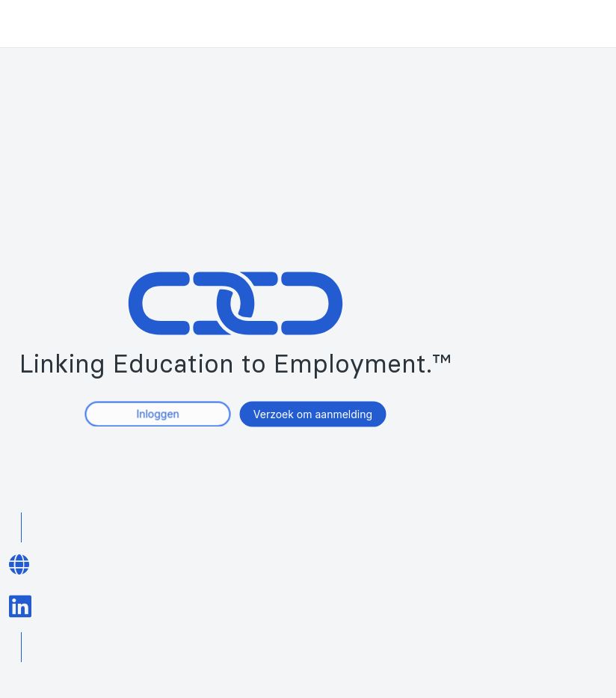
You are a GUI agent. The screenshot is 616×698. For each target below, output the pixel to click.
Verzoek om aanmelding (313, 413)
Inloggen (157, 413)
